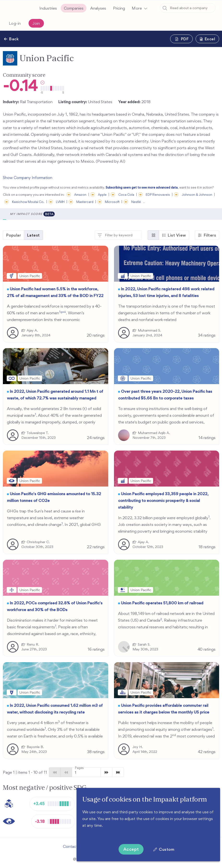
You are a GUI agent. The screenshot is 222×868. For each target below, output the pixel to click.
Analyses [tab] (60, 214)
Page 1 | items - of (25, 772)
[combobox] (188, 8)
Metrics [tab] (36, 214)
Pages (79, 768)
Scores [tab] (14, 214)
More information (98, 832)
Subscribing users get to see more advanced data (142, 187)
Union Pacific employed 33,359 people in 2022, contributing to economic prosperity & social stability (163, 500)
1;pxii (63, 312)
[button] (139, 8)
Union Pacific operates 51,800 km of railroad (162, 603)
